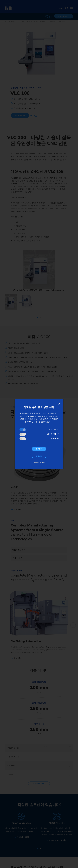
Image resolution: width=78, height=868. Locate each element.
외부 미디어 (51, 434)
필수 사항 (52, 430)
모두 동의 (39, 449)
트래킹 (53, 439)
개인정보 (36, 463)
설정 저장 (39, 456)
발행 (43, 463)
